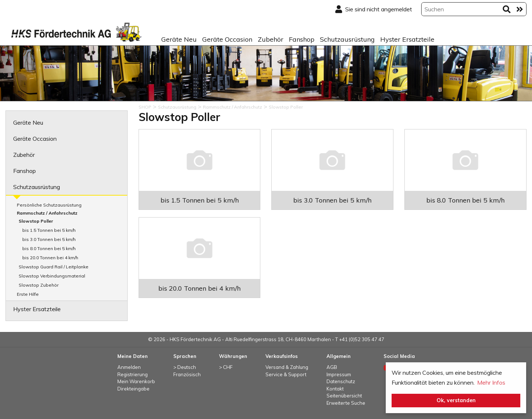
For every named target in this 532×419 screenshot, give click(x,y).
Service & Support (286, 374)
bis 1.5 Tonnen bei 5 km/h (49, 230)
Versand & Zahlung (287, 367)
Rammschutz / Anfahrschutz (47, 213)
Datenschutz (341, 381)
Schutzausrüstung (347, 39)
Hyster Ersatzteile (407, 39)
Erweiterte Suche (346, 403)
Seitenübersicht (344, 396)
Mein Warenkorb (136, 381)
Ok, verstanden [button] (456, 400)
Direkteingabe (133, 389)
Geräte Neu (179, 39)
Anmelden (129, 367)
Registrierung (133, 374)
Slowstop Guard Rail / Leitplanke (54, 267)
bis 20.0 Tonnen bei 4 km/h (50, 258)
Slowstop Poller (36, 221)
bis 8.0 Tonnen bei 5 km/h (49, 248)
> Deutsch (185, 367)
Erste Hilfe (28, 294)
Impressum (339, 374)
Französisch (187, 374)
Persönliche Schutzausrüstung (49, 205)
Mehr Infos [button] (491, 382)
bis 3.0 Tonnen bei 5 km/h (49, 239)
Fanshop (302, 39)
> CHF (226, 367)
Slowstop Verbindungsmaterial (52, 276)
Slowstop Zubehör (39, 285)
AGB (332, 367)
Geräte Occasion (227, 39)
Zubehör (271, 39)
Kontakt (335, 389)
